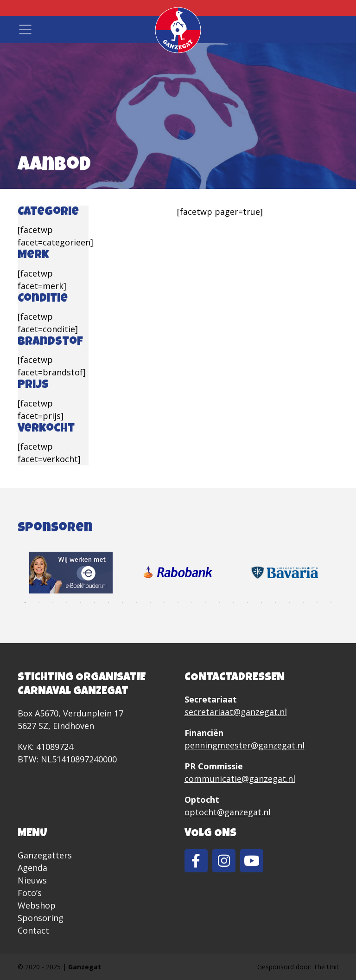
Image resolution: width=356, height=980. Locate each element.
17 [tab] (248, 603)
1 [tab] (25, 603)
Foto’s (30, 893)
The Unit (326, 967)
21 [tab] (303, 603)
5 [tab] (81, 603)
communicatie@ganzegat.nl (240, 779)
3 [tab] (53, 603)
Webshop (37, 905)
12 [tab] (178, 603)
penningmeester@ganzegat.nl (245, 745)
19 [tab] (275, 603)
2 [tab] (39, 603)
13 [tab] (192, 603)
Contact (33, 930)
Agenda (32, 868)
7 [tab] (108, 603)
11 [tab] (164, 603)
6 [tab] (95, 603)
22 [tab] (317, 603)
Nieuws (32, 880)
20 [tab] (289, 603)
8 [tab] (122, 603)
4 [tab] (67, 603)
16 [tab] (234, 603)
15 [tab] (220, 603)
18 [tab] (261, 603)
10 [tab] (150, 603)
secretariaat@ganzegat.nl (236, 712)
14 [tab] (206, 603)
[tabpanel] (71, 573)
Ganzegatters (45, 855)
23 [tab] (331, 603)
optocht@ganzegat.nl (228, 812)
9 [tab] (136, 603)
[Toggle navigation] (25, 29)
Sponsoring (41, 918)
